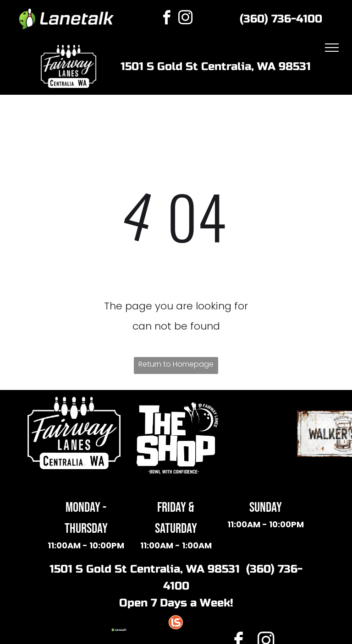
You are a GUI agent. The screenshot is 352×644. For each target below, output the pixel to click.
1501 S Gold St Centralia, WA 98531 (216, 67)
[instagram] (185, 19)
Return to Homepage (176, 364)
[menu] (332, 48)
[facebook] (166, 19)
